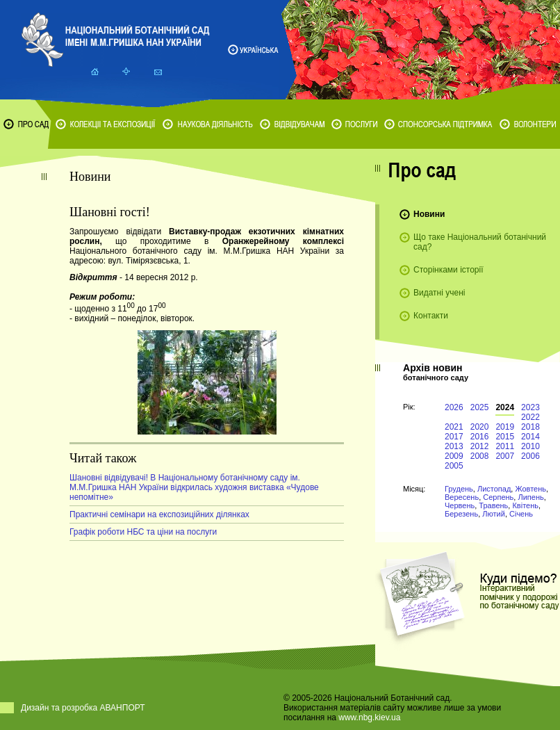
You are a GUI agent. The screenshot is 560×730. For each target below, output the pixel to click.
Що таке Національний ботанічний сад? (480, 242)
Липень (530, 497)
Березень (461, 514)
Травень (493, 505)
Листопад (494, 489)
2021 (454, 427)
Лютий (494, 514)
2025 (480, 407)
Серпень (498, 497)
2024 (505, 407)
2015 (505, 437)
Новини (429, 214)
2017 (454, 437)
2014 (530, 437)
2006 (530, 456)
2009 (454, 456)
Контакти (431, 316)
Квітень (525, 505)
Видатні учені (439, 293)
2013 (454, 446)
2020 (480, 427)
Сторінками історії (448, 270)
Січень (521, 514)
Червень (460, 505)
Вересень (462, 497)
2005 (454, 466)
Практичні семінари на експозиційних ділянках (159, 514)
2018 (530, 427)
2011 (505, 446)
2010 (530, 446)
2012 (480, 446)
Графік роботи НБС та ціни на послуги (143, 532)
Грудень (459, 489)
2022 (530, 417)
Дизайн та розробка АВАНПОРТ (83, 708)
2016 (480, 437)
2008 (480, 456)
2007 (505, 456)
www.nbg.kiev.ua (369, 717)
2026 (454, 407)
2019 (505, 427)
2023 (530, 407)
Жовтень (530, 489)
